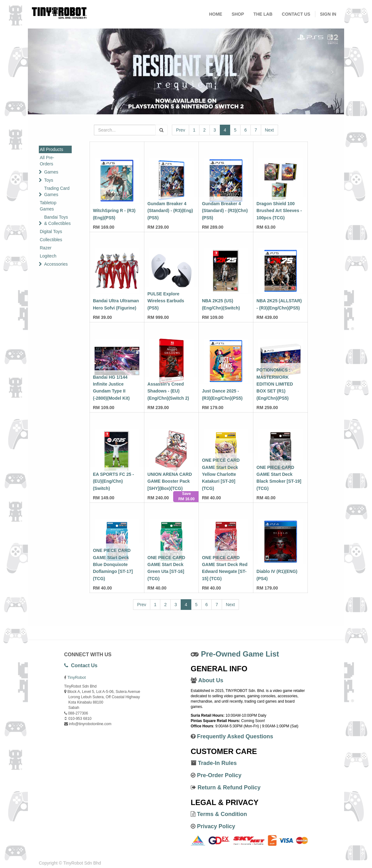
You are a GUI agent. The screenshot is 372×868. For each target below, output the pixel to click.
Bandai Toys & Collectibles (57, 220)
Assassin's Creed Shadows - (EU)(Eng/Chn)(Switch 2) (168, 391)
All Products (52, 149)
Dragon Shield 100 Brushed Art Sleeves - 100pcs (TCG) (279, 211)
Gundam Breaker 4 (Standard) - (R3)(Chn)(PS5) (225, 211)
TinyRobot (77, 677)
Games (51, 172)
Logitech (48, 256)
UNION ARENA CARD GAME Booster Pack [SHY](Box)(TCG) (170, 481)
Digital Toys (51, 231)
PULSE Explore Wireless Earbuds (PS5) (166, 301)
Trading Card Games (57, 191)
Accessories (56, 264)
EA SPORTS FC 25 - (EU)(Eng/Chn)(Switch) (114, 481)
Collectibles (51, 240)
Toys (49, 180)
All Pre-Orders (47, 161)
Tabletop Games (48, 206)
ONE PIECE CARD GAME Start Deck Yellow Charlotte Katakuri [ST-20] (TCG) (221, 474)
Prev (181, 130)
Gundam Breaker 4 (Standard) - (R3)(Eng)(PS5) (170, 211)
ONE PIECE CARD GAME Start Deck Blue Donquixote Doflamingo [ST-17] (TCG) (113, 564)
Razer (46, 248)
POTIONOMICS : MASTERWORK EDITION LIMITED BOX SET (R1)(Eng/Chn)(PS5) (275, 384)
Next (269, 130)
